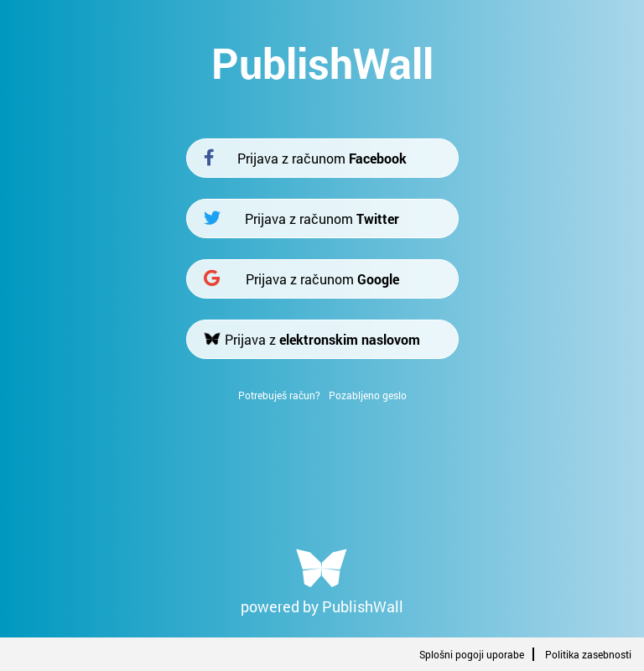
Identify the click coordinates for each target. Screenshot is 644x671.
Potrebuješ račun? (279, 395)
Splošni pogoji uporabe (472, 654)
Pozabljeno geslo (368, 395)
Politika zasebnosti (588, 654)
